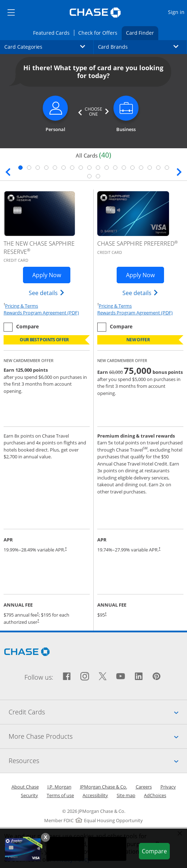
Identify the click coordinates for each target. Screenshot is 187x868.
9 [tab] (89, 168)
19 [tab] (89, 176)
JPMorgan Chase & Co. (104, 787)
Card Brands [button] (143, 47)
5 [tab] (55, 168)
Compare (156, 851)
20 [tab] (98, 176)
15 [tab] (141, 168)
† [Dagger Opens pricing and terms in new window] (66, 549)
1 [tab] (20, 168)
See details (47, 293)
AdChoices (155, 795)
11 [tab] (107, 168)
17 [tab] (158, 168)
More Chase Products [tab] (98, 736)
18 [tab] (167, 168)
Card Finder (142, 32)
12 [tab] (115, 168)
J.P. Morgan (59, 787)
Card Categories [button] (49, 47)
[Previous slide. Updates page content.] (8, 171)
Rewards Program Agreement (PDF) (41, 313)
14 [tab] (132, 168)
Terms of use (60, 795)
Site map (126, 795)
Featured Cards (53, 32)
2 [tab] (29, 168)
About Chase (25, 787)
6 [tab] (64, 168)
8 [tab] (81, 168)
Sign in (177, 12)
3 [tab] (38, 168)
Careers (144, 787)
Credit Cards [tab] (98, 712)
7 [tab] (72, 168)
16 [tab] (150, 168)
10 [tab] (98, 168)
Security (29, 795)
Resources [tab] (98, 761)
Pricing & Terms (22, 306)
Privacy (168, 787)
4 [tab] (46, 168)
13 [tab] (124, 168)
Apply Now (51, 275)
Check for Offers (100, 32)
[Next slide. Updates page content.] (179, 171)
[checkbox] (21, 327)
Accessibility (95, 795)
